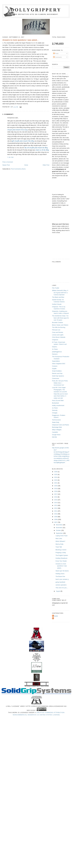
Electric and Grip (57, 373)
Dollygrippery (36, 10)
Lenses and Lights (58, 335)
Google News (56, 435)
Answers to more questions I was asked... (61, 566)
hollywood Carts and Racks (61, 425)
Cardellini (55, 432)
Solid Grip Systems (58, 376)
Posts (56, 53)
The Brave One (60, 576)
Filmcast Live (56, 330)
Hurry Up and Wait (58, 400)
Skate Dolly (56, 422)
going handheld (60, 582)
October (59, 530)
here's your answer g (62, 579)
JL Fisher (55, 349)
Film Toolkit (56, 288)
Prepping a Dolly (61, 553)
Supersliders (56, 361)
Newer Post (6, 165)
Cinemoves (56, 378)
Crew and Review (58, 332)
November (59, 528)
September (59, 533)
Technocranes (56, 420)
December (59, 525)
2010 (56, 514)
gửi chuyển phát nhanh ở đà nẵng (23, 141)
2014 (56, 503)
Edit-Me (55, 437)
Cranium (55, 366)
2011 (56, 511)
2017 (56, 494)
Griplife (54, 369)
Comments (57, 57)
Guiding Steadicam (61, 558)
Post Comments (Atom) (18, 169)
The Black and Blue (58, 297)
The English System (62, 555)
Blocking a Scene (61, 550)
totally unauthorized (58, 405)
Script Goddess (57, 371)
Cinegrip (55, 413)
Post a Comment (8, 162)
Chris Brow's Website (59, 337)
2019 (56, 489)
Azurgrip (55, 616)
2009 (56, 517)
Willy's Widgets (57, 430)
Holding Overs (60, 574)
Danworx (55, 354)
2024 (56, 477)
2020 (56, 486)
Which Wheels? (60, 541)
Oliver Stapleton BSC (59, 364)
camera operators (61, 585)
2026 (56, 472)
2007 (56, 522)
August (58, 591)
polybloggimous (57, 352)
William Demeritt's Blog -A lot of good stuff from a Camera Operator (60, 293)
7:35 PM (10, 157)
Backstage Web (57, 427)
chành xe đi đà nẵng (42, 150)
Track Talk (59, 547)
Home (26, 165)
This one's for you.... (62, 588)
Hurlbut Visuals (57, 304)
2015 (56, 500)
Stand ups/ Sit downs (62, 571)
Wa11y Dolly (59, 544)
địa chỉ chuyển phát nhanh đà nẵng (36, 148)
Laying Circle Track (62, 536)
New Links (59, 538)
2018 (56, 491)
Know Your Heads (61, 561)
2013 (56, 505)
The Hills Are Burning (59, 327)
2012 (56, 508)
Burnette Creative (58, 322)
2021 (56, 483)
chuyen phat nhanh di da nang (17, 130)
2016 (56, 497)
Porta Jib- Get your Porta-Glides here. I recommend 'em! (60, 383)
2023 (56, 480)
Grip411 (55, 347)
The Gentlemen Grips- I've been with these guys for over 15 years (61, 318)
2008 (56, 519)
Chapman (55, 340)
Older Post (46, 165)
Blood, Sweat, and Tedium (60, 325)
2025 (56, 474)
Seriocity (55, 410)
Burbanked (56, 403)
